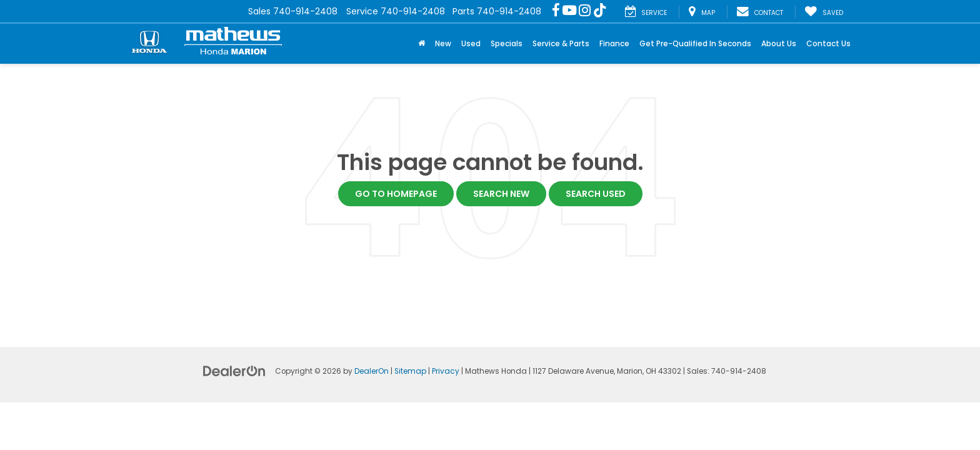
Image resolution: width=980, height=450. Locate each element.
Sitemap (410, 371)
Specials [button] (507, 43)
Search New (501, 194)
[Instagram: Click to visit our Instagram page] (585, 11)
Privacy (446, 371)
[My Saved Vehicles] (824, 12)
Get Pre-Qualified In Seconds (695, 43)
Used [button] (471, 43)
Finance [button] (614, 43)
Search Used (596, 194)
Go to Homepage (396, 194)
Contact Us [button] (828, 43)
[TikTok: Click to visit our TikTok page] (600, 11)
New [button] (443, 43)
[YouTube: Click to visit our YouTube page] (569, 11)
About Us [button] (779, 43)
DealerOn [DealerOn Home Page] (372, 371)
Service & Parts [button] (561, 43)
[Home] (422, 44)
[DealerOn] (234, 371)
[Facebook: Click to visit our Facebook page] (556, 11)
